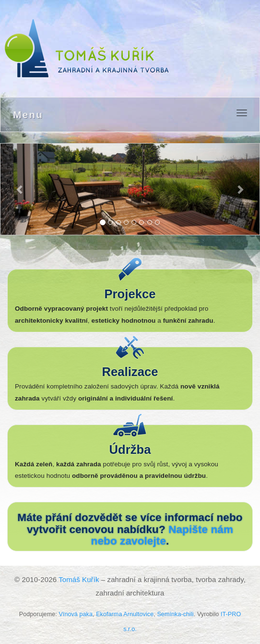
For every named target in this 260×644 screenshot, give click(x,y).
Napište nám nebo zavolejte (162, 535)
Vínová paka (76, 614)
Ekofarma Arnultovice (125, 614)
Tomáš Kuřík (79, 579)
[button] (20, 189)
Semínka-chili (175, 614)
